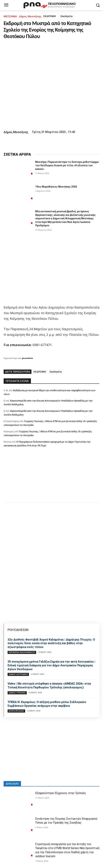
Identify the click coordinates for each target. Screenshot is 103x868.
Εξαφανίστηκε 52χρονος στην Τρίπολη (60, 793)
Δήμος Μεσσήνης (30, 16)
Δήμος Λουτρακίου (18, 674)
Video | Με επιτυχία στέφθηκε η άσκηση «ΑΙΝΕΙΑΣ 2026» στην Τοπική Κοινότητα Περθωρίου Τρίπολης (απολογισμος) (49, 685)
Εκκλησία (67, 16)
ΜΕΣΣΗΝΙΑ (10, 16)
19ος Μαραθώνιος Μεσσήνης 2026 (56, 187)
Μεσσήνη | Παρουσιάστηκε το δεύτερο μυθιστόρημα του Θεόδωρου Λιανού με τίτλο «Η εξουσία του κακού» (67, 165)
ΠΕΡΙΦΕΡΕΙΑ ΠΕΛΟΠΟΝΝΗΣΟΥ (22, 652)
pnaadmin (27, 358)
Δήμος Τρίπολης (17, 693)
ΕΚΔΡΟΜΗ (50, 16)
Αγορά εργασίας (16, 711)
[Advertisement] (51, 478)
